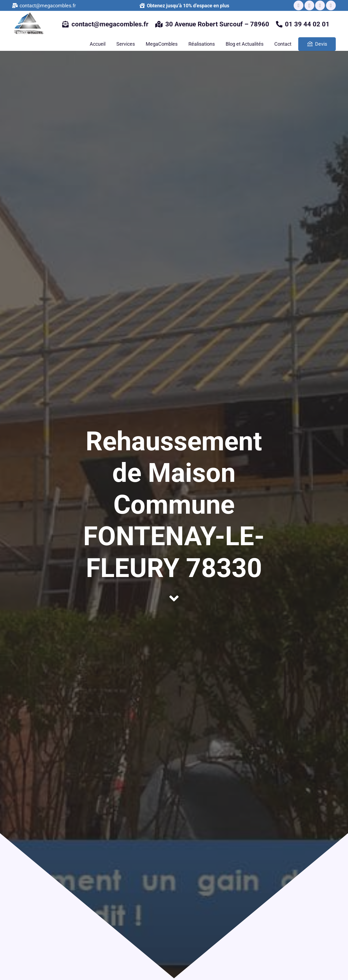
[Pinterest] (331, 5)
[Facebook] (299, 5)
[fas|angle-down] (174, 599)
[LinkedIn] (320, 5)
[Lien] (30, 24)
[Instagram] (309, 5)
